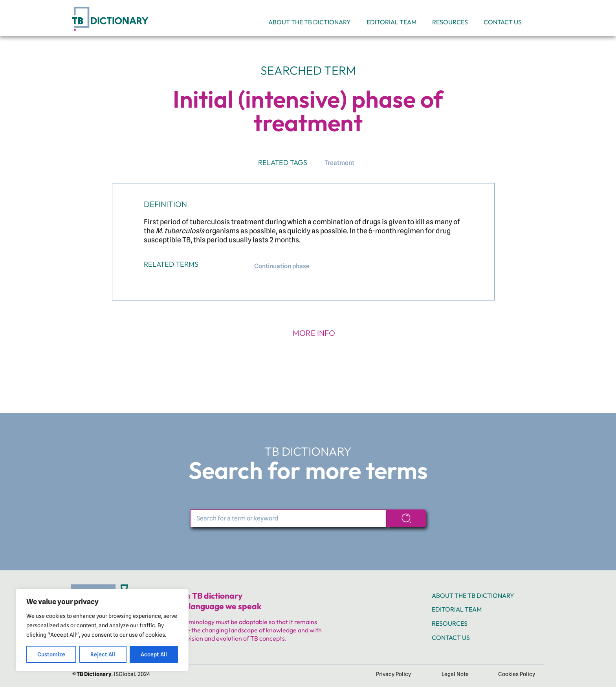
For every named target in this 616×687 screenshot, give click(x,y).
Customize (51, 654)
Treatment (339, 163)
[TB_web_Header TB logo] (112, 7)
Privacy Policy (393, 674)
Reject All (103, 654)
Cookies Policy (517, 674)
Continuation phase (282, 266)
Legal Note (455, 674)
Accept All (154, 654)
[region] (102, 630)
